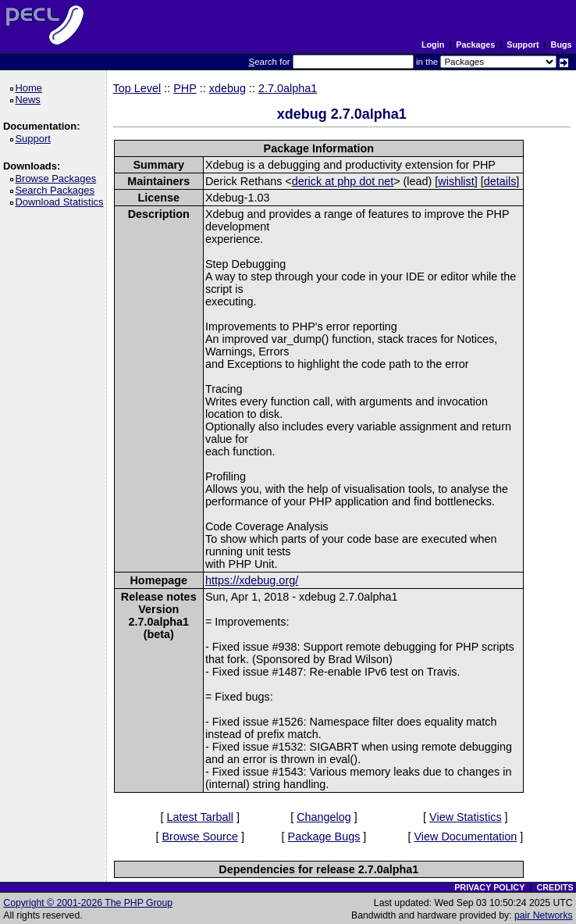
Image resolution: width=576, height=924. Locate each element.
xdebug (228, 88)
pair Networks (544, 915)
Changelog (324, 817)
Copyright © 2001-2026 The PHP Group (88, 903)
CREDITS (555, 887)
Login (433, 45)
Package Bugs (324, 837)
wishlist (456, 181)
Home (31, 88)
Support (523, 45)
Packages (475, 45)
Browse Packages (58, 178)
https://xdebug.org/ (252, 580)
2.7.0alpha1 (288, 88)
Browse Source (200, 837)
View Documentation (465, 837)
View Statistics (466, 817)
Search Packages (57, 190)
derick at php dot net (343, 181)
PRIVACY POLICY (489, 887)
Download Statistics (62, 202)
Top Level (137, 88)
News (30, 100)
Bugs (562, 45)
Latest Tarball (200, 817)
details (500, 181)
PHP (185, 88)
